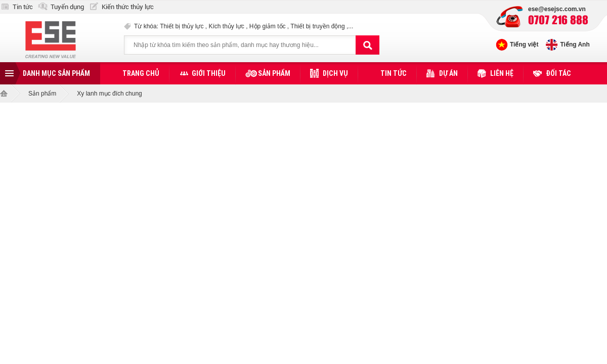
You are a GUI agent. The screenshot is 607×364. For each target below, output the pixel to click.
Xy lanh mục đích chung (109, 94)
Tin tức (23, 7)
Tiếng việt (524, 44)
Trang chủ (141, 73)
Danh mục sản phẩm (56, 73)
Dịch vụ (335, 73)
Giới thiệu (209, 73)
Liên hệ (502, 73)
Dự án (448, 73)
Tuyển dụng (67, 7)
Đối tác (558, 73)
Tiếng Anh (575, 44)
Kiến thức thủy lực (128, 7)
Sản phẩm (274, 73)
